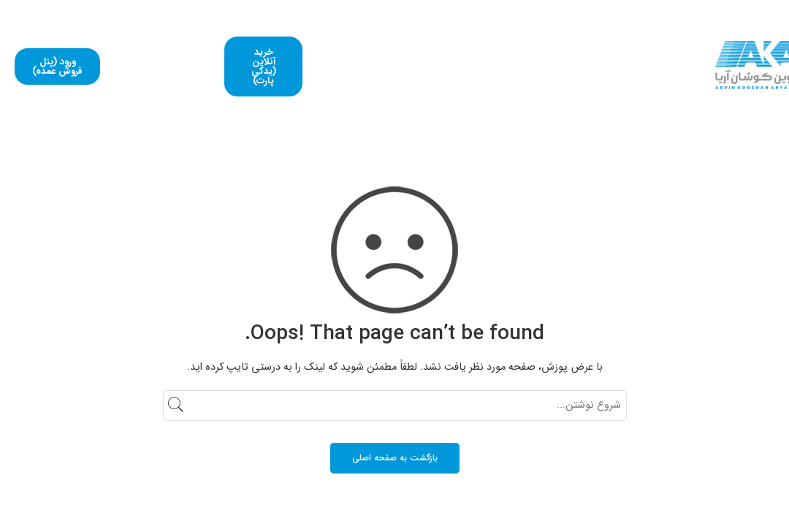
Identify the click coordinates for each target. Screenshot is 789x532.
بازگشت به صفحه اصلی (395, 458)
